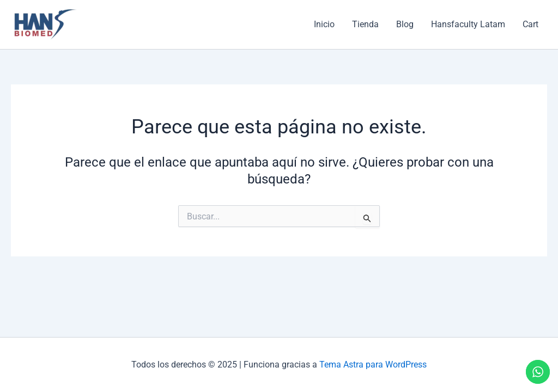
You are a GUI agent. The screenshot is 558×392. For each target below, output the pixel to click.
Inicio (324, 24)
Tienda (365, 24)
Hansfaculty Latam (468, 24)
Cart (530, 24)
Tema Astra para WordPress (373, 365)
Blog (405, 24)
